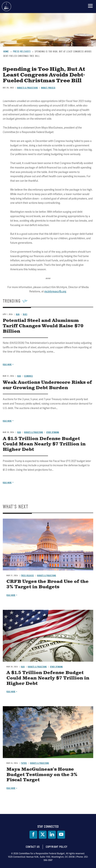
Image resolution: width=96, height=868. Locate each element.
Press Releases (27, 576)
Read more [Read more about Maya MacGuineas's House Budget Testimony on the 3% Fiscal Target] (11, 788)
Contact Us (33, 847)
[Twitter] (43, 835)
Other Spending (56, 667)
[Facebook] (33, 835)
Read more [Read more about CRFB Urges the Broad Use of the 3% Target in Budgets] (11, 595)
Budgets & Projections (47, 576)
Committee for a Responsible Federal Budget (6, 7)
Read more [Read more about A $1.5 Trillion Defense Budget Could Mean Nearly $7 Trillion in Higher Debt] (11, 692)
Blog (23, 667)
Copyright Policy (57, 847)
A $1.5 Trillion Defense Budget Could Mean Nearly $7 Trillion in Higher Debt (48, 678)
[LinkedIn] (52, 835)
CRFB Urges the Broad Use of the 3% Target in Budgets (48, 584)
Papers (24, 763)
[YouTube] (61, 835)
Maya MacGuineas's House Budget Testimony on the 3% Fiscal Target (42, 775)
